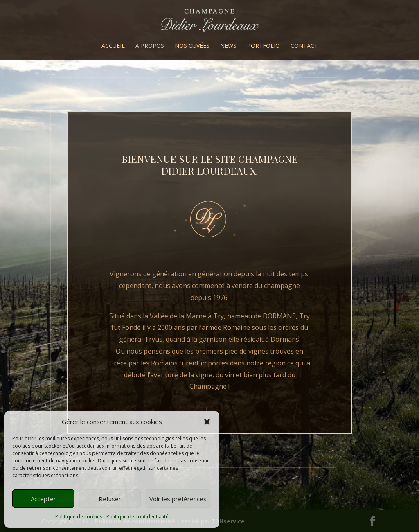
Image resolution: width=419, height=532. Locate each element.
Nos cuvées (192, 46)
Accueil (113, 46)
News (228, 46)
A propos (150, 46)
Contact (304, 46)
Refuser (110, 499)
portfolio (264, 46)
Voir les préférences (178, 499)
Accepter (43, 499)
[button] (207, 422)
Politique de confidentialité (137, 517)
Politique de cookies (79, 517)
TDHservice (228, 521)
